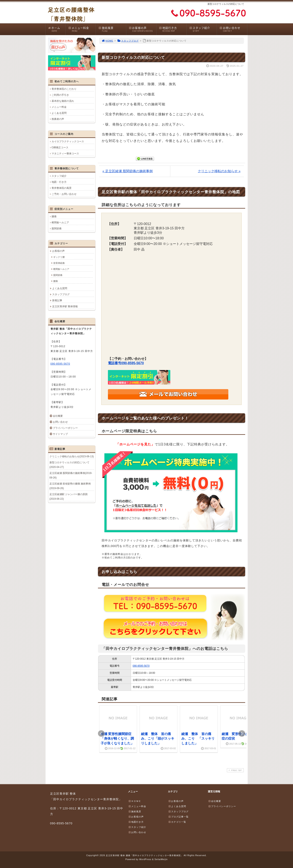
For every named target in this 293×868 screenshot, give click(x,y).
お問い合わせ (233, 29)
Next (242, 734)
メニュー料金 (82, 29)
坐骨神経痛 (59, 263)
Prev (101, 734)
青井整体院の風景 (62, 188)
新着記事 (57, 300)
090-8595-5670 (141, 666)
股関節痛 (57, 229)
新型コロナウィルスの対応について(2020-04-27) (69, 465)
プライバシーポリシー (65, 428)
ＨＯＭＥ (135, 801)
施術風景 (112, 29)
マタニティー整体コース (65, 154)
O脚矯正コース (60, 148)
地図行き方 (173, 29)
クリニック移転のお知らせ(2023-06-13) (72, 456)
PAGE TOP (235, 770)
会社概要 (58, 416)
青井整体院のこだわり (64, 89)
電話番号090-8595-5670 (126, 363)
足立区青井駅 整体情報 (65, 306)
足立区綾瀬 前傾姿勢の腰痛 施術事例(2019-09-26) (70, 486)
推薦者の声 (58, 119)
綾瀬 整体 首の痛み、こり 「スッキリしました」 (198, 739)
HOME (108, 41)
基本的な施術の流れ (63, 101)
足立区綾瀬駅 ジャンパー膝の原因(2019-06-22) (69, 497)
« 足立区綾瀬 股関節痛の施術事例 (128, 171)
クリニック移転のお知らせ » (219, 171)
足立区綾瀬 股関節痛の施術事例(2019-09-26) (71, 475)
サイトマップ (60, 434)
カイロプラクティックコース (68, 141)
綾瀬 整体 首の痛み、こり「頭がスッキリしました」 (158, 739)
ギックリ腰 (59, 257)
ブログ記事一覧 (178, 817)
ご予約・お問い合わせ (64, 194)
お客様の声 (143, 29)
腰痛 (54, 216)
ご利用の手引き (60, 95)
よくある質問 (59, 113)
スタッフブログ (128, 41)
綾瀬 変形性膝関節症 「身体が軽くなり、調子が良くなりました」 (118, 739)
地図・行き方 (59, 182)
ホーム (57, 29)
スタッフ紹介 (203, 29)
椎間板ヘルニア (60, 223)
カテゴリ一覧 (177, 822)
